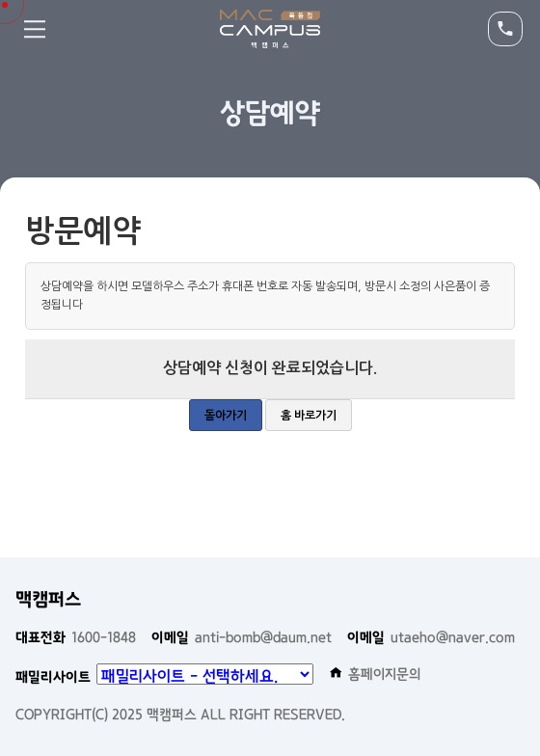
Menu (35, 29)
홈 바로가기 (309, 416)
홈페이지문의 (375, 674)
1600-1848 (76, 637)
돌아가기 (226, 416)
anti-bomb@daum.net (242, 637)
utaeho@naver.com (431, 637)
